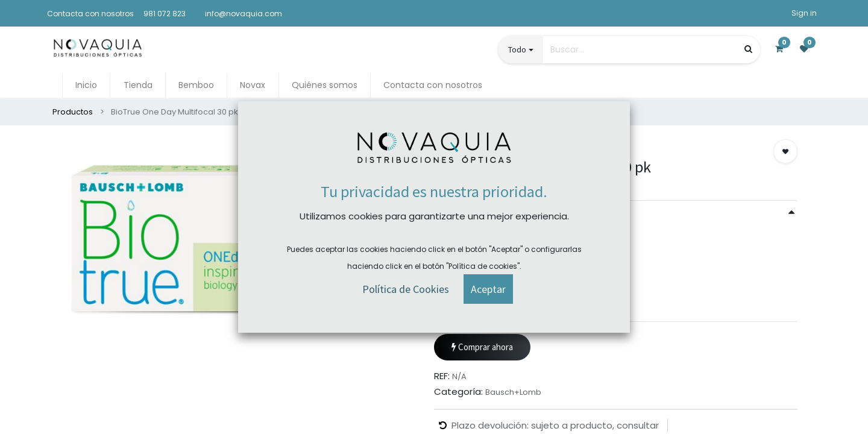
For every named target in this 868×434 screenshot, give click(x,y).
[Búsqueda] (748, 49)
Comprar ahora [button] (482, 348)
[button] (785, 151)
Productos (73, 112)
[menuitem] (86, 85)
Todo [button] (517, 49)
